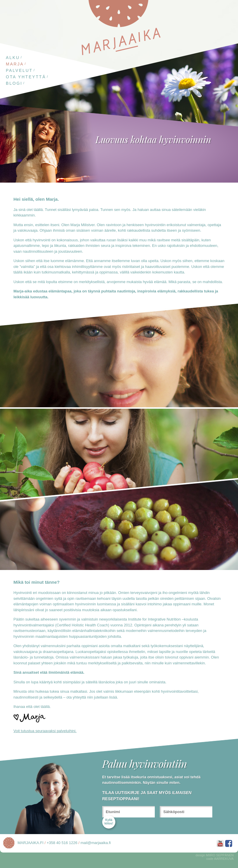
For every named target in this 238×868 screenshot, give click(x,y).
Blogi (14, 83)
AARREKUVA (224, 859)
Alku (13, 58)
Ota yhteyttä (26, 77)
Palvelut (19, 70)
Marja (15, 64)
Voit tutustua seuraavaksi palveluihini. (45, 731)
